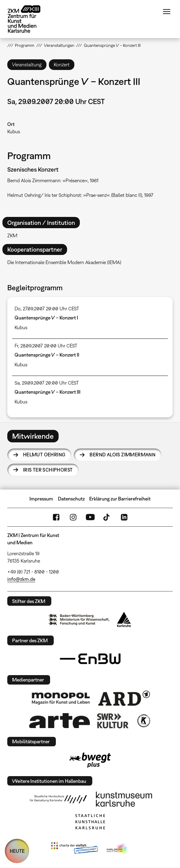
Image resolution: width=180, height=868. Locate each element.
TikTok (107, 517)
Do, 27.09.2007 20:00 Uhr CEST (47, 309)
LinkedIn (124, 517)
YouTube (90, 517)
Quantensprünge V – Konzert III (48, 392)
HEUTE (17, 851)
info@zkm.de (21, 579)
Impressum (41, 499)
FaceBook (56, 517)
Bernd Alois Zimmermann (122, 455)
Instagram (73, 517)
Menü (167, 12)
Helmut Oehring (44, 455)
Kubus (14, 131)
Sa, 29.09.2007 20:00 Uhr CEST (47, 383)
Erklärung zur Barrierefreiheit (120, 499)
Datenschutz (71, 499)
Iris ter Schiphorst (48, 470)
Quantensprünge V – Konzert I (46, 318)
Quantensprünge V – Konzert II (47, 355)
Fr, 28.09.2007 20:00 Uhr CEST (46, 346)
